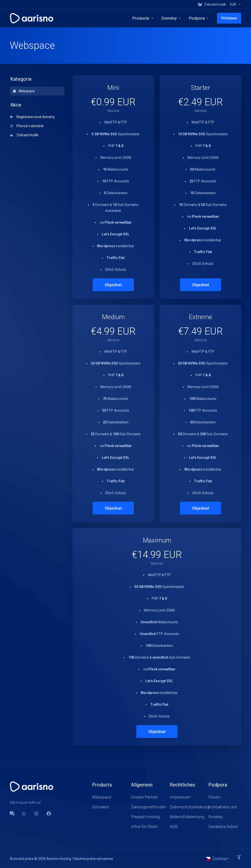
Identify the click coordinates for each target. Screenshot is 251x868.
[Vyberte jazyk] (217, 859)
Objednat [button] (113, 285)
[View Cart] (212, 4)
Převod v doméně (27, 126)
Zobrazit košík (24, 135)
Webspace (24, 91)
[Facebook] (49, 814)
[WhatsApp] (24, 814)
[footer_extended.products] (143, 18)
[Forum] (12, 814)
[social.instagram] (37, 814)
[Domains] (171, 18)
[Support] (199, 18)
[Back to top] (239, 857)
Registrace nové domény (32, 117)
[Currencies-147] (235, 4)
